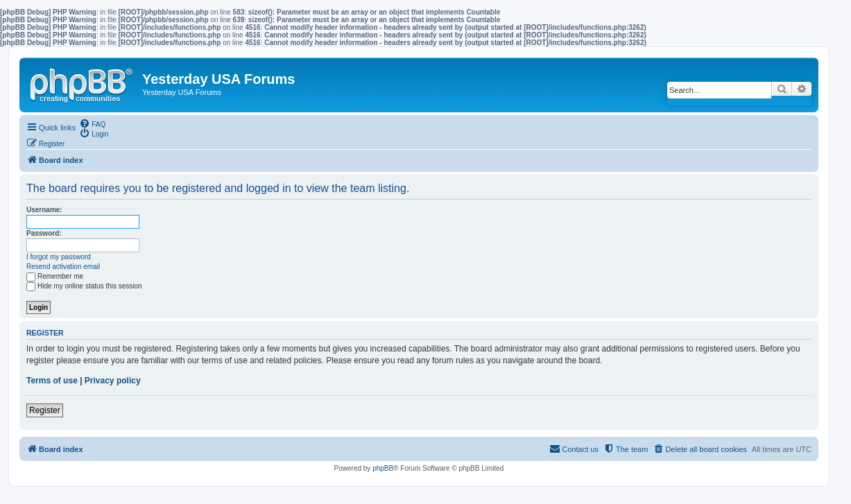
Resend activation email (63, 267)
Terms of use (52, 381)
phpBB (383, 468)
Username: (44, 210)
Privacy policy (113, 381)
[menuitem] (92, 123)
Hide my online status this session (84, 286)
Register (45, 410)
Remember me (55, 276)
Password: (44, 233)
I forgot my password (59, 257)
